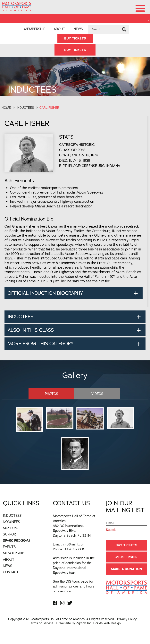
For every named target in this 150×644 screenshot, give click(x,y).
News (78, 29)
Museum (10, 528)
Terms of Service (41, 623)
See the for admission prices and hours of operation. (74, 586)
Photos (52, 394)
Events (9, 547)
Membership (35, 29)
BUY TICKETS (75, 38)
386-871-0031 (74, 549)
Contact (11, 572)
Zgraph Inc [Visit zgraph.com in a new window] (84, 623)
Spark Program (16, 540)
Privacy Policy (127, 619)
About (59, 29)
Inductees (25, 108)
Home (6, 108)
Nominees (12, 522)
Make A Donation (126, 569)
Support (11, 534)
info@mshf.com (74, 544)
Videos (97, 394)
